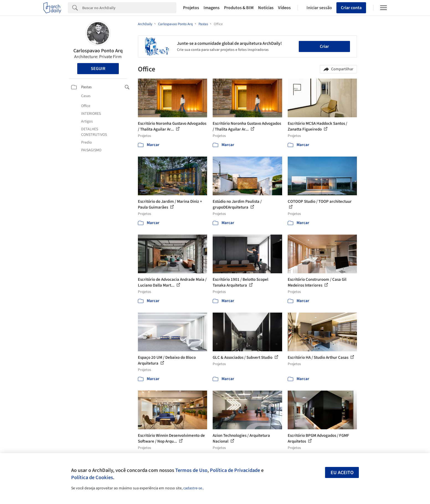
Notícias (266, 8)
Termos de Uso (191, 470)
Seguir (98, 69)
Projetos (191, 8)
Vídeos (284, 8)
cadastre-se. (193, 488)
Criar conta (351, 8)
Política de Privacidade (235, 470)
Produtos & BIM (239, 8)
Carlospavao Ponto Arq (98, 51)
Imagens (212, 8)
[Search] (129, 8)
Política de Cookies (92, 477)
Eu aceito (342, 473)
